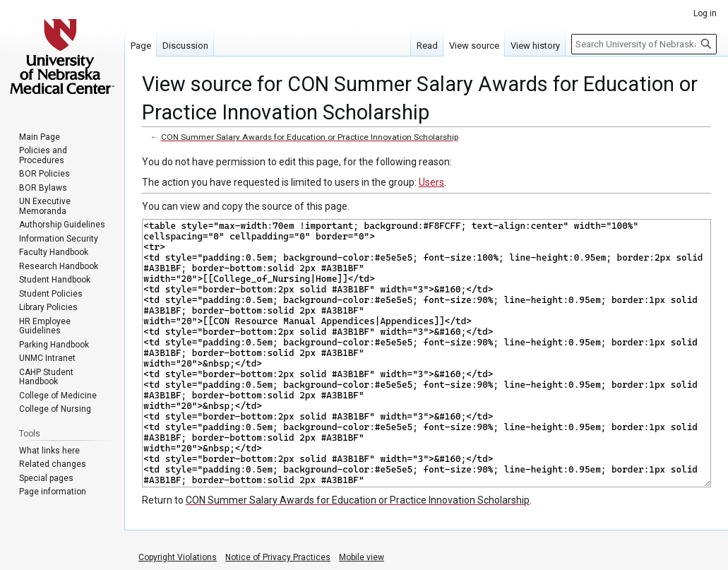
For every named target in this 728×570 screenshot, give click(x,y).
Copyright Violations (178, 557)
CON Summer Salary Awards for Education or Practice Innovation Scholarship (310, 137)
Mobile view (362, 557)
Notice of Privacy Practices (278, 557)
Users (431, 182)
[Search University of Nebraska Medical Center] (644, 44)
